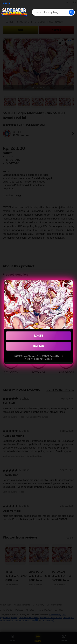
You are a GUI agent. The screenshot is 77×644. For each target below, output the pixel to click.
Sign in (6, 3)
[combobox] (53, 12)
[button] (72, 12)
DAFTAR (38, 346)
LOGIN (38, 336)
